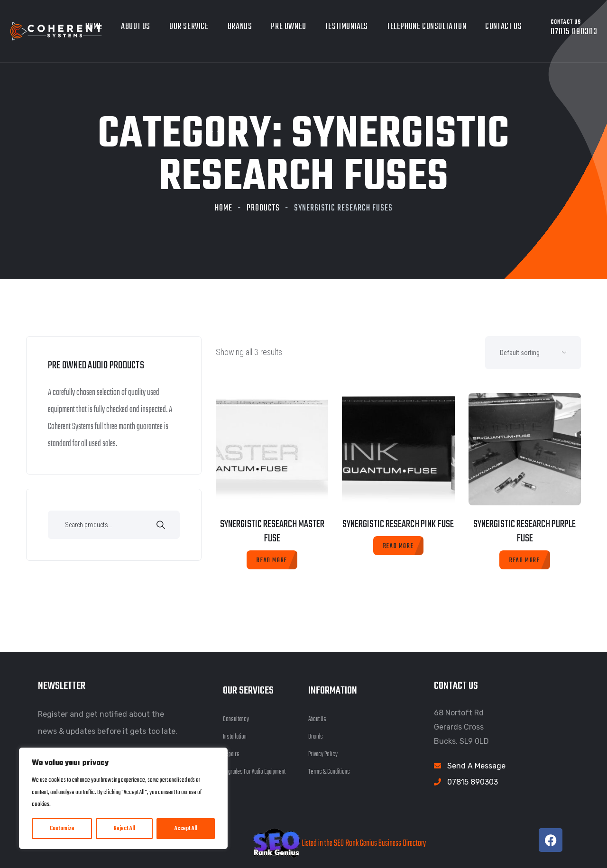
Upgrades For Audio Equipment (254, 772)
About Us (136, 27)
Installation (235, 737)
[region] (123, 798)
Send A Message (476, 766)
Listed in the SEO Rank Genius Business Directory (339, 844)
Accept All (186, 829)
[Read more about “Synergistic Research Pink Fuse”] (398, 546)
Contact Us (503, 27)
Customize (62, 829)
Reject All (124, 829)
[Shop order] (533, 353)
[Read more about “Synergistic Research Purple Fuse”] (524, 560)
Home (224, 208)
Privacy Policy (323, 754)
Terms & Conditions (329, 772)
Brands (240, 27)
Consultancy (236, 719)
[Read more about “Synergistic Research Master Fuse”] (272, 560)
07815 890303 (473, 782)
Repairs (231, 754)
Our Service (189, 27)
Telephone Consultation (427, 27)
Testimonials (347, 27)
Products (263, 208)
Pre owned (288, 27)
